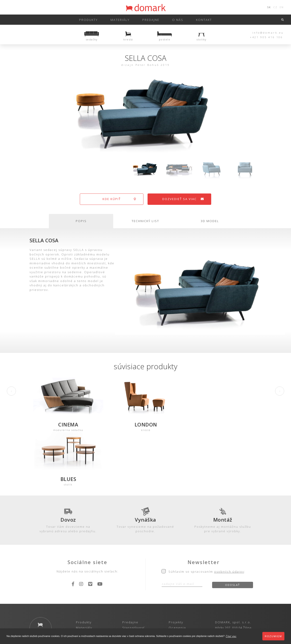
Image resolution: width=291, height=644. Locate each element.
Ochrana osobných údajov (124, 600)
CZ (275, 7)
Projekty (176, 568)
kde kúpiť (119, 199)
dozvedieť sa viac (183, 199)
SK (269, 7)
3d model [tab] (210, 221)
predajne (151, 20)
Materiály (120, 20)
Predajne (130, 568)
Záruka (128, 579)
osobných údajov (229, 517)
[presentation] (11, 391)
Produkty (88, 20)
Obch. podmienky (138, 584)
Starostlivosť (133, 573)
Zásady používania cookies (168, 600)
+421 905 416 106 (266, 37)
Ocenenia (177, 573)
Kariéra (175, 584)
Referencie (179, 579)
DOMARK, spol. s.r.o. (233, 568)
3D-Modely (85, 579)
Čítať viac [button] (231, 636)
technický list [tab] (145, 221)
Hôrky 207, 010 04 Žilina (233, 573)
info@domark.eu (268, 33)
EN (282, 7)
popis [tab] (81, 221)
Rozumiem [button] (273, 636)
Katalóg (82, 584)
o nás (178, 20)
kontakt (204, 20)
